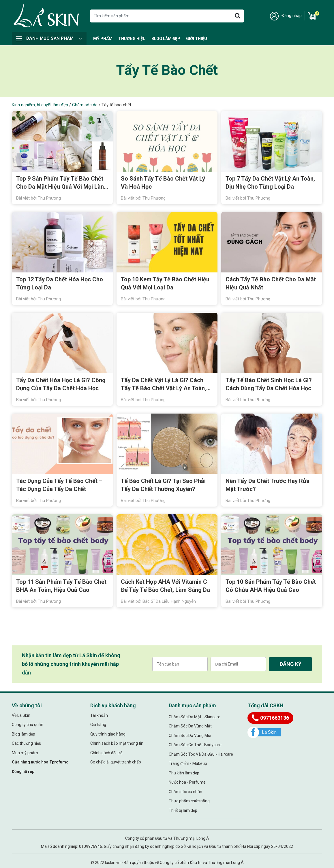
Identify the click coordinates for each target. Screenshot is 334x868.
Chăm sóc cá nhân (185, 792)
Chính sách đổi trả (106, 753)
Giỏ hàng (98, 725)
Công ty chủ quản (28, 725)
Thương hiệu (132, 39)
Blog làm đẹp (166, 39)
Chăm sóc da (85, 105)
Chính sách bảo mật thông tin (117, 743)
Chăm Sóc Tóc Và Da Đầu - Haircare (201, 754)
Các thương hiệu (27, 743)
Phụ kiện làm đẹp (184, 773)
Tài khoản (99, 715)
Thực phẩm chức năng (189, 801)
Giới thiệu (197, 39)
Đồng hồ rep (23, 772)
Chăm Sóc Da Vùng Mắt (190, 726)
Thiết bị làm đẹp (183, 810)
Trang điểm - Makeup (188, 763)
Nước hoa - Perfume (187, 782)
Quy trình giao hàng (108, 734)
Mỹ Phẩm (103, 39)
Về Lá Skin (21, 715)
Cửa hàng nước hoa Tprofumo (40, 762)
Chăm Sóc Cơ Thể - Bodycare (195, 745)
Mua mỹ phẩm (25, 753)
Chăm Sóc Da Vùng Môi (190, 736)
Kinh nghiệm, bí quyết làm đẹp (40, 105)
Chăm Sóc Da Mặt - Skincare (195, 717)
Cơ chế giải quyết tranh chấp (116, 762)
